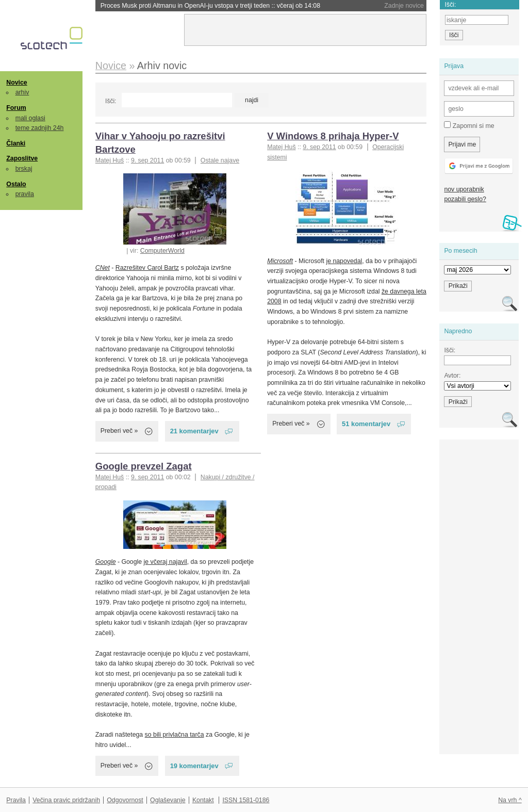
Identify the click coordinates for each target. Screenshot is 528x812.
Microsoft (280, 261)
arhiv (22, 92)
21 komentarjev (194, 431)
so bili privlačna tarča (175, 735)
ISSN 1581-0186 (246, 800)
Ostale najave (220, 160)
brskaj (24, 169)
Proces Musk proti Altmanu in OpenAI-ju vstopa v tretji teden (210, 6)
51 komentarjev (366, 424)
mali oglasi (30, 118)
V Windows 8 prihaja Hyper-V (333, 136)
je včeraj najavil (166, 562)
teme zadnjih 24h (40, 128)
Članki (16, 143)
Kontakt (203, 800)
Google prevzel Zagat (144, 466)
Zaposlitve (22, 158)
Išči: (111, 101)
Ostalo (16, 184)
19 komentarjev (194, 766)
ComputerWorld (162, 251)
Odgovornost (125, 800)
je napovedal (344, 261)
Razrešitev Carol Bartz (147, 268)
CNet (103, 268)
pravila (25, 194)
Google (106, 562)
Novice (16, 83)
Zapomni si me (469, 125)
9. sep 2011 (147, 160)
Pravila (16, 800)
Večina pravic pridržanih (66, 800)
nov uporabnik (464, 189)
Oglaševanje (168, 800)
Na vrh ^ (510, 800)
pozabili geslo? (465, 199)
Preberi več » (119, 431)
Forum (16, 108)
